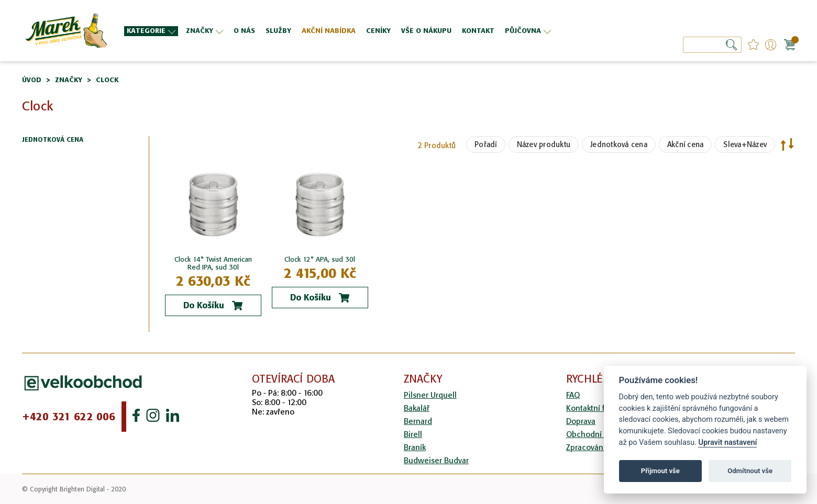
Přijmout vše (660, 471)
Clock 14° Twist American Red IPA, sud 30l (213, 263)
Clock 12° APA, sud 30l (320, 259)
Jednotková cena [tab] (53, 140)
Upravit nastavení (727, 443)
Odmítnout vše (750, 471)
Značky (69, 80)
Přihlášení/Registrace (771, 45)
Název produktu (544, 144)
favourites (753, 45)
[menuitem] (151, 31)
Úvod (32, 80)
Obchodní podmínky (603, 434)
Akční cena (686, 144)
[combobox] (712, 45)
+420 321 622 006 (69, 417)
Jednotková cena (619, 144)
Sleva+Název (745, 144)
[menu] (359, 31)
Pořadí (486, 144)
